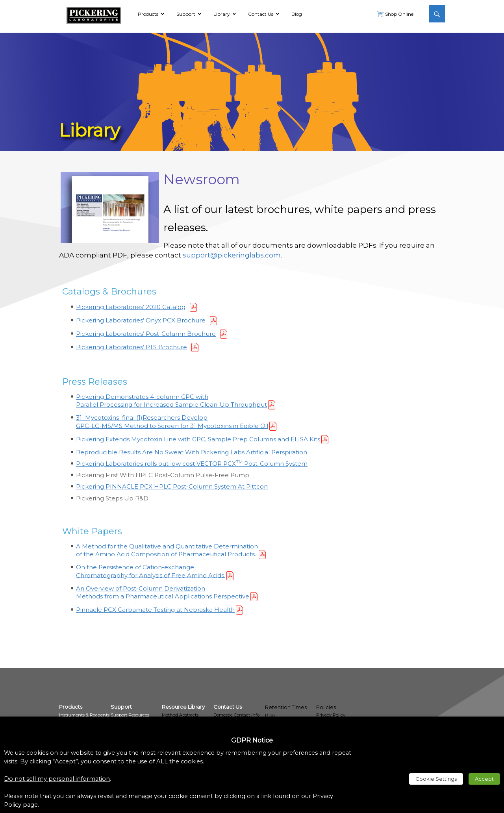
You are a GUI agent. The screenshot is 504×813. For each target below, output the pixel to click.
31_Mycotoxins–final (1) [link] (109, 418)
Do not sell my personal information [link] (57, 779)
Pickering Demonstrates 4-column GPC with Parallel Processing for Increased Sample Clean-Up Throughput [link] (171, 401)
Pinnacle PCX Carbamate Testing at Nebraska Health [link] (155, 610)
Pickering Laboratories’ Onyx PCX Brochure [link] (141, 320)
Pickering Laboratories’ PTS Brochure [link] (132, 347)
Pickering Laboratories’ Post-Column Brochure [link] (146, 334)
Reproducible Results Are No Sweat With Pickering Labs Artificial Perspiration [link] (192, 452)
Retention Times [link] (286, 707)
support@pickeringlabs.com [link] (232, 255)
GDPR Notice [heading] (252, 740)
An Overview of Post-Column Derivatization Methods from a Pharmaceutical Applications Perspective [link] (163, 592)
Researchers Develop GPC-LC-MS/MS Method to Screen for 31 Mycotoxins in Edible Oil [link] (172, 421)
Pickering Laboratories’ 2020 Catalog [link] (131, 307)
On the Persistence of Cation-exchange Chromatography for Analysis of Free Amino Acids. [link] (151, 571)
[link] (94, 14)
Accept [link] (484, 779)
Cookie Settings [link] (436, 779)
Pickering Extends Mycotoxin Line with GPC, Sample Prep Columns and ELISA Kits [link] (198, 439)
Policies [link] (326, 707)
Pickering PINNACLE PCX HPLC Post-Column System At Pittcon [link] (172, 486)
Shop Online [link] (399, 14)
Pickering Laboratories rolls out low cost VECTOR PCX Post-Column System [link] (192, 464)
